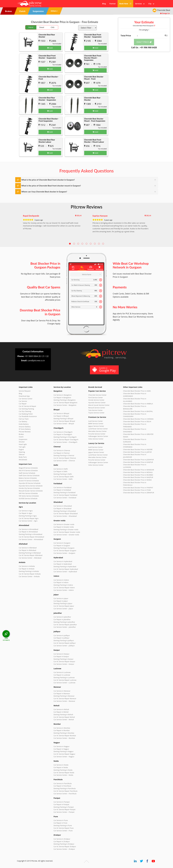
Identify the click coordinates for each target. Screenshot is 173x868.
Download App (24, 396)
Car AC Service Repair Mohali (64, 717)
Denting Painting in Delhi (63, 474)
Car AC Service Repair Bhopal (64, 421)
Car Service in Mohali (61, 709)
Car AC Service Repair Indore (64, 588)
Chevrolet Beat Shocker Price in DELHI (137, 421)
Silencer (22, 454)
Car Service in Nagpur (61, 746)
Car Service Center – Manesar (64, 701)
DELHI (79, 216)
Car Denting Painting (26, 409)
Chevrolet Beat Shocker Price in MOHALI (138, 472)
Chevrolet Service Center (97, 395)
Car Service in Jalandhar (62, 617)
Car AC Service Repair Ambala (30, 574)
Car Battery (23, 421)
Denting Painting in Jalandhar (64, 622)
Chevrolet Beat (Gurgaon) (144, 26)
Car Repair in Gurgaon (62, 546)
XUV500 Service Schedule (28, 498)
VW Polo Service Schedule (28, 493)
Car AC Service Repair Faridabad (65, 495)
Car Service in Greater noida (64, 524)
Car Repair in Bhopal (61, 416)
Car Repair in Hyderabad (63, 564)
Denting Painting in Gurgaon (64, 548)
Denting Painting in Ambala (29, 571)
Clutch (21, 437)
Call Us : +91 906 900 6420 (144, 47)
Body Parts (23, 457)
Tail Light (22, 447)
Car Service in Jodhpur (62, 635)
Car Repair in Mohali (61, 712)
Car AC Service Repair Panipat (64, 809)
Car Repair (23, 404)
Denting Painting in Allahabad (30, 553)
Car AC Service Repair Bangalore (65, 403)
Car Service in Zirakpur (62, 839)
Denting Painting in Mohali (63, 715)
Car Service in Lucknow (62, 672)
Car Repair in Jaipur (61, 601)
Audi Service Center (96, 421)
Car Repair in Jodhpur (61, 638)
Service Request (25, 391)
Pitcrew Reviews (86, 207)
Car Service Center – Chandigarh (65, 442)
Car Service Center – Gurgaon (64, 553)
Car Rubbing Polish (26, 414)
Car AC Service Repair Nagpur (64, 754)
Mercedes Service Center (97, 431)
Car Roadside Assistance (28, 416)
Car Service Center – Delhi (63, 479)
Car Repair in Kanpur (61, 656)
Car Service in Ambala (27, 566)
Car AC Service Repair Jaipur (64, 606)
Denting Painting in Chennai (64, 455)
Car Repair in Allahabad (27, 550)
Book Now (125, 4)
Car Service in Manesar (62, 691)
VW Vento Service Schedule (29, 496)
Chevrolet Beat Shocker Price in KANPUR (138, 462)
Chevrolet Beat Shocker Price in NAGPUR (138, 477)
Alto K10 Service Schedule (28, 470)
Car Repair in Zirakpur (62, 841)
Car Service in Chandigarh (63, 432)
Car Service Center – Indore (64, 590)
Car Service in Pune (61, 820)
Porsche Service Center (97, 434)
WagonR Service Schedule (28, 468)
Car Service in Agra (26, 511)
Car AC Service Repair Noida (64, 773)
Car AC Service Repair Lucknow (65, 680)
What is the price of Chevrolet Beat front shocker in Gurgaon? (48, 180)
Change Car (165, 13)
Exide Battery (24, 424)
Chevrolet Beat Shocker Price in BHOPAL (138, 411)
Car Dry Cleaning (25, 411)
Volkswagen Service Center (98, 436)
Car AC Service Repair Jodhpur (65, 643)
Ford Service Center (96, 398)
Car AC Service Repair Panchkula (65, 791)
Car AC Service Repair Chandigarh (66, 440)
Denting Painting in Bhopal (63, 419)
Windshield (23, 460)
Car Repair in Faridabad (62, 490)
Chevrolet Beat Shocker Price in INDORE (138, 449)
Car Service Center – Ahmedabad (31, 539)
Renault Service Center (97, 408)
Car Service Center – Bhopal (64, 424)
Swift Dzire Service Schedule (29, 475)
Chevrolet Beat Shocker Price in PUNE (137, 490)
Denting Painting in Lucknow (64, 677)
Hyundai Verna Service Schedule (31, 486)
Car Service (23, 401)
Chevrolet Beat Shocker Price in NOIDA (137, 480)
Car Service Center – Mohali (64, 720)
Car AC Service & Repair (27, 406)
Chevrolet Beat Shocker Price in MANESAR (139, 470)
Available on (104, 370)
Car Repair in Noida (61, 767)
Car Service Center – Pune (63, 831)
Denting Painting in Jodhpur (64, 640)
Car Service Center (26, 399)
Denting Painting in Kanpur (64, 659)
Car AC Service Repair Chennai (65, 458)
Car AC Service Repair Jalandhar (65, 625)
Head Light (23, 444)
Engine (21, 449)
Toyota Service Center (96, 413)
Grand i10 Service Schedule (29, 481)
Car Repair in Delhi (60, 471)
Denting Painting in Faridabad (64, 492)
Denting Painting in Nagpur (64, 751)
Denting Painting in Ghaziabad (65, 511)
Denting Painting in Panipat (64, 807)
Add (50, 48)
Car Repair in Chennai (62, 453)
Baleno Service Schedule (28, 478)
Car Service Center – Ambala (29, 576)
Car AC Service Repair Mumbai (65, 736)
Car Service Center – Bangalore (65, 405)
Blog (104, 4)
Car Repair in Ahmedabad (28, 532)
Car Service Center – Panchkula (65, 794)
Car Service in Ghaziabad (63, 506)
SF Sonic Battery (25, 429)
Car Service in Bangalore (63, 395)
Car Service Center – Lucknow (64, 683)
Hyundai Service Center (97, 403)
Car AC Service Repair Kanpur (64, 661)
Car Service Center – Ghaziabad (65, 516)
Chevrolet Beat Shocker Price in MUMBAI (138, 475)
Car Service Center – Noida (63, 775)
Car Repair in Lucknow (62, 675)
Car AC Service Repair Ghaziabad (66, 513)
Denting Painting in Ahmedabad (31, 534)
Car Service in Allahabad (28, 548)
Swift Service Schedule (27, 473)
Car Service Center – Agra (28, 521)
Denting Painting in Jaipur (63, 603)
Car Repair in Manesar (62, 693)
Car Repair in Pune (60, 823)
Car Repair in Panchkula (62, 786)
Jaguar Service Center (96, 426)
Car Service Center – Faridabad (65, 498)
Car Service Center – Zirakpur (64, 849)
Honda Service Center (96, 400)
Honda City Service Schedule (29, 488)
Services (140, 4)
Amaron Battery (25, 427)
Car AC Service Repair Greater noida (67, 532)
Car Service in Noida (61, 765)
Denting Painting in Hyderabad (65, 567)
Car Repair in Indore (61, 582)
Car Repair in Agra (25, 513)
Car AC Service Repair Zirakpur (65, 846)
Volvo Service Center (96, 439)
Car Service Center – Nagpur (64, 757)
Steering (22, 452)
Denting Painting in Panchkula (65, 788)
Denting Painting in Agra (28, 516)
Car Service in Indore (61, 580)
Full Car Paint (24, 419)
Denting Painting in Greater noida (66, 530)
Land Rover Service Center (98, 429)
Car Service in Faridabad (62, 487)
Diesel (42, 27)
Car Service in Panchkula (63, 783)
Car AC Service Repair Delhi (64, 477)
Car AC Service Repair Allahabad (31, 555)
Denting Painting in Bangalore (65, 400)
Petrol (31, 27)
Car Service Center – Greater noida (66, 535)
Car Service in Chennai (62, 450)
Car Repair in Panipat (61, 804)
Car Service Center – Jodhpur (64, 646)
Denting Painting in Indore (63, 585)
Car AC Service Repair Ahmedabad (31, 537)
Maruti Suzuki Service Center (99, 405)
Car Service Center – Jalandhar (65, 627)
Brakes (21, 434)
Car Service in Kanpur (61, 654)
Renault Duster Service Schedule (31, 491)
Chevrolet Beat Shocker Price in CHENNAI (138, 419)
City (151, 4)
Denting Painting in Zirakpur (64, 844)
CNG (53, 27)
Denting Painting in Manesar (64, 696)
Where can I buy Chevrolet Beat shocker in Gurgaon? (44, 192)
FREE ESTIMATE (6, 639)
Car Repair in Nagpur (61, 749)
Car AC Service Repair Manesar (65, 699)
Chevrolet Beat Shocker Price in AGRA (137, 391)
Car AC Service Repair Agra (29, 518)
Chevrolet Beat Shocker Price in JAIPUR (137, 452)
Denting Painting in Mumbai (64, 733)
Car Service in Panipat (62, 802)
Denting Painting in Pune (63, 825)
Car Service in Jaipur (61, 598)
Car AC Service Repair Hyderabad (66, 569)
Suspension (23, 439)
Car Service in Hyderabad (63, 561)
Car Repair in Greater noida (64, 527)
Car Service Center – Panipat (64, 812)
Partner (113, 4)
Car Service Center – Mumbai (64, 738)
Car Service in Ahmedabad (28, 529)
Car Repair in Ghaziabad (62, 508)
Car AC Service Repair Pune (64, 828)
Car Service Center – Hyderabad (65, 572)
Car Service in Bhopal (61, 413)
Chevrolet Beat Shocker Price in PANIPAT (138, 488)
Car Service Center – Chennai (64, 461)
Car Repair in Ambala (27, 569)
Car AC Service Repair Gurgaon (65, 551)
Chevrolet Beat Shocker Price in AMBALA (138, 404)
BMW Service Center (96, 424)
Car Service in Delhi (61, 469)
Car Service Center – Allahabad (30, 558)
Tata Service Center (95, 410)
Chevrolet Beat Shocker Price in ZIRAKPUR (139, 493)
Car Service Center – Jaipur (63, 609)
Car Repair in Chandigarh (63, 434)
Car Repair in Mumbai (62, 730)
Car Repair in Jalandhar (62, 619)
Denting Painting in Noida (63, 770)
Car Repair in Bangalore (62, 398)
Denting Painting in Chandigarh (65, 437)
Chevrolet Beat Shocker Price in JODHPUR (138, 460)
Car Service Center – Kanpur (64, 664)
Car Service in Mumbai (62, 728)
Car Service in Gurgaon (62, 543)
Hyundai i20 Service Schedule (30, 483)
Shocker (22, 442)
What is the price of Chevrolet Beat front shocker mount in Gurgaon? (51, 186)
